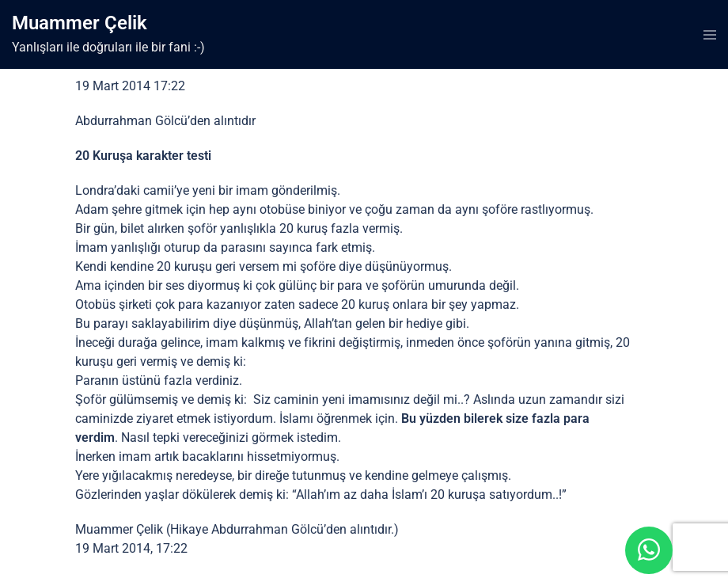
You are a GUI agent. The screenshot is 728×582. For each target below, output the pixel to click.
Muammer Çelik (80, 23)
